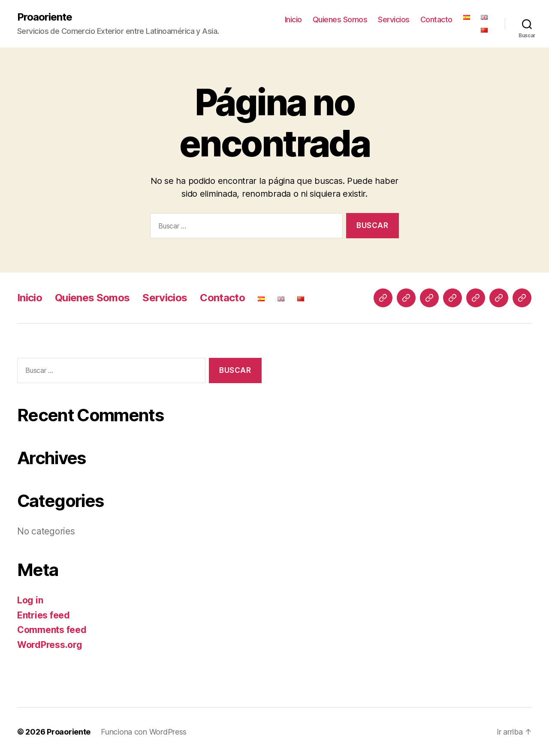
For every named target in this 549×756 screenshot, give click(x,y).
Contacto (436, 19)
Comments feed (52, 630)
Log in (30, 600)
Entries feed (44, 615)
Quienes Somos (340, 19)
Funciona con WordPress (144, 732)
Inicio (293, 19)
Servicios (394, 19)
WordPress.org (50, 645)
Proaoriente (45, 17)
